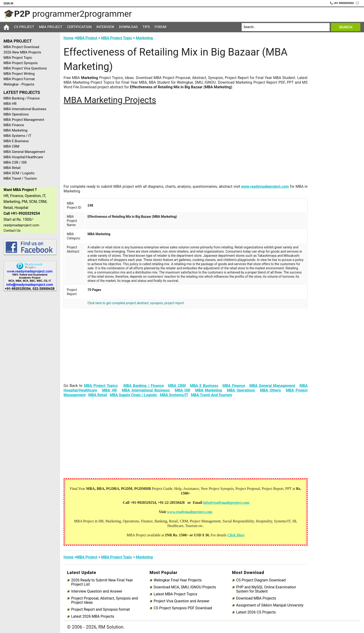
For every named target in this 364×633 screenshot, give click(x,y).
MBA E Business (16, 141)
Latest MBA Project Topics (175, 594)
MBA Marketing (15, 130)
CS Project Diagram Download (261, 580)
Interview (105, 27)
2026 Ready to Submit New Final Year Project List (102, 582)
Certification (79, 27)
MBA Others (270, 390)
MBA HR (10, 104)
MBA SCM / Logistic (19, 173)
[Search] (286, 27)
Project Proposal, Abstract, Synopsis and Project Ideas (104, 600)
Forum (161, 27)
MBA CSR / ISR (15, 162)
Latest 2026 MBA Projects (93, 617)
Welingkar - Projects (19, 84)
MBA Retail (12, 168)
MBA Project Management (24, 120)
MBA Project (50, 27)
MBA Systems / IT (17, 136)
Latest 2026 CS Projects (256, 612)
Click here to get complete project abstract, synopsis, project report (136, 303)
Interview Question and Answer (97, 591)
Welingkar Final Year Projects (178, 580)
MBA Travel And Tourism (211, 395)
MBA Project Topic (18, 58)
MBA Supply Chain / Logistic (133, 395)
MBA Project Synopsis (21, 63)
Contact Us (12, 231)
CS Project (24, 27)
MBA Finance (14, 125)
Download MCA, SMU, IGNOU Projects (185, 587)
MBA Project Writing (19, 74)
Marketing (144, 38)
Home (69, 38)
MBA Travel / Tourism (20, 178)
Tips (146, 27)
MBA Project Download (21, 47)
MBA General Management (24, 152)
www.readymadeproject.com (265, 186)
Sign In (8, 3)
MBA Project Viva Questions (25, 68)
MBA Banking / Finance (22, 98)
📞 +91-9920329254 (342, 3)
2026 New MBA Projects (22, 52)
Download (128, 27)
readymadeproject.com (21, 225)
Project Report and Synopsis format (100, 610)
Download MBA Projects (256, 598)
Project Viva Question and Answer (182, 601)
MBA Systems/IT (174, 395)
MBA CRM (11, 146)
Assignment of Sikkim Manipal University (270, 605)
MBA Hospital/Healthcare (23, 157)
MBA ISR (182, 390)
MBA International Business (25, 109)
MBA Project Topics (101, 386)
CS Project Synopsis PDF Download (183, 608)
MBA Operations (16, 114)
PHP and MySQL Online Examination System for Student (266, 589)
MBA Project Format (19, 79)
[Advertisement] (28, 369)
